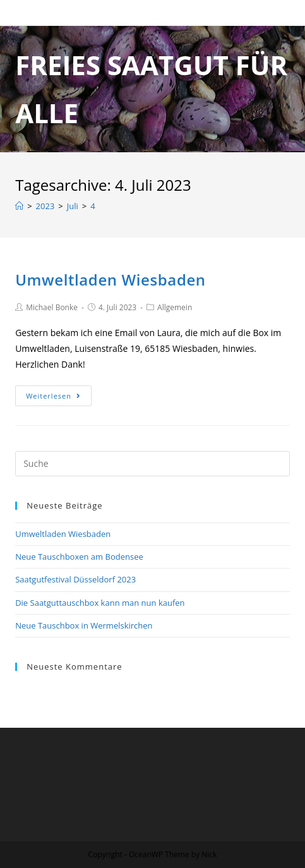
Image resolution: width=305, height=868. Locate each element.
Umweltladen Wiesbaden (111, 280)
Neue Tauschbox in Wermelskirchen (84, 625)
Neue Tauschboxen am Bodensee (79, 557)
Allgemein (175, 307)
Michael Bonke (52, 307)
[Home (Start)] (19, 206)
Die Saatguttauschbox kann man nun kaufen (100, 603)
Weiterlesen (53, 396)
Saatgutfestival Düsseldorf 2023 (75, 579)
